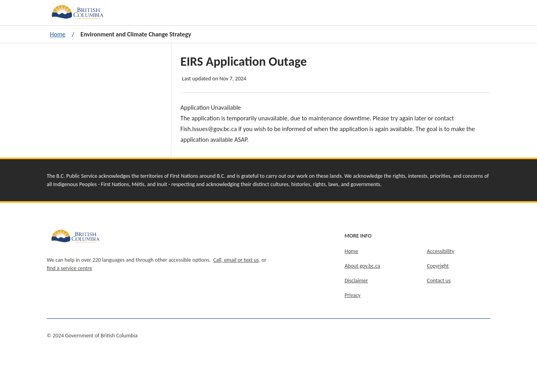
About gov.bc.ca (362, 266)
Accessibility (441, 251)
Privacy (352, 295)
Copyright (438, 266)
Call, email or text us (236, 260)
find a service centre (70, 268)
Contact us (439, 281)
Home (58, 34)
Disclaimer (356, 281)
